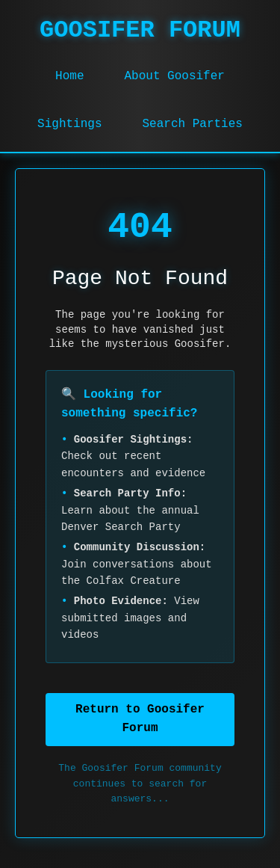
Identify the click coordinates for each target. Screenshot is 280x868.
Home (69, 76)
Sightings (69, 124)
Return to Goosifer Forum (140, 719)
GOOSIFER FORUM (140, 30)
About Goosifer (174, 76)
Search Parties (193, 124)
